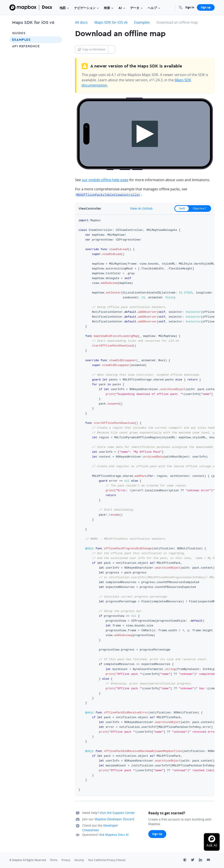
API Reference (26, 46)
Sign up (206, 7)
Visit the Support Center (117, 812)
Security (79, 860)
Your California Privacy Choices (107, 860)
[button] (180, 7)
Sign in (190, 7)
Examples (21, 40)
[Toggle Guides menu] (57, 33)
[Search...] (170, 7)
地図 (64, 8)
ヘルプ (154, 8)
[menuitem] (180, 7)
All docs (81, 22)
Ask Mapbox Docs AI (114, 834)
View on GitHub (139, 208)
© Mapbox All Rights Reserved (28, 860)
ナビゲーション (86, 8)
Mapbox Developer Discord (114, 819)
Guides (19, 33)
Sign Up (157, 834)
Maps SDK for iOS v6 (33, 23)
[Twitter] (195, 860)
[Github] (187, 860)
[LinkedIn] (203, 860)
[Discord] (211, 860)
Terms (54, 860)
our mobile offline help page (105, 180)
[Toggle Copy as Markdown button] (112, 49)
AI (122, 8)
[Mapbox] (23, 7)
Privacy (66, 860)
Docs (47, 7)
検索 (108, 8)
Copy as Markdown (92, 49)
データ (136, 8)
